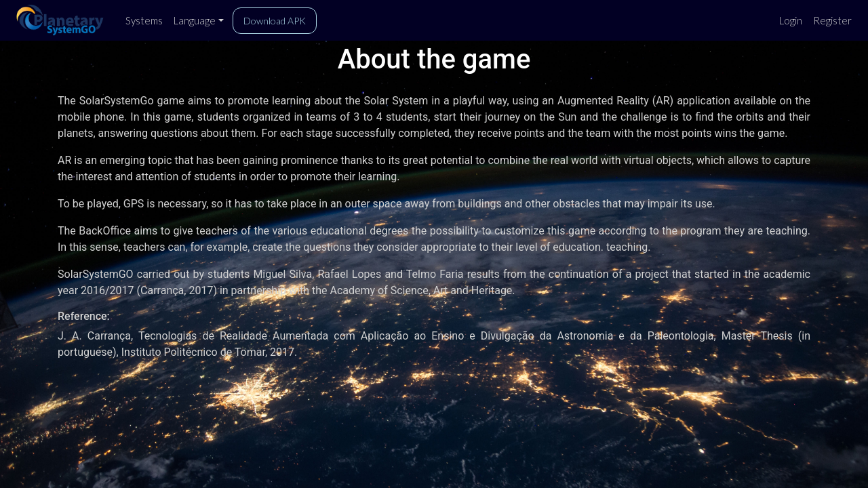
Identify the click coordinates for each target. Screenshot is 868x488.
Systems (144, 20)
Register (832, 20)
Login (791, 20)
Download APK (275, 21)
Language (195, 20)
